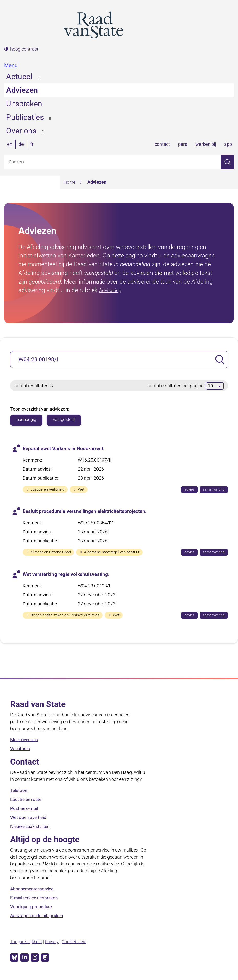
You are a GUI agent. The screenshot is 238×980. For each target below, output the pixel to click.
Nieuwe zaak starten (31, 827)
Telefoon (19, 791)
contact (162, 144)
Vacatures (21, 749)
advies (190, 490)
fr (32, 144)
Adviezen (22, 90)
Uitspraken (24, 104)
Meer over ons (25, 740)
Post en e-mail (25, 809)
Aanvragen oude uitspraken (38, 916)
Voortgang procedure (32, 907)
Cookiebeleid (78, 941)
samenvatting (215, 490)
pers (183, 144)
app (228, 144)
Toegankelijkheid (27, 941)
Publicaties (25, 117)
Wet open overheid (29, 818)
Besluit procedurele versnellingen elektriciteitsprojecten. (87, 511)
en (10, 144)
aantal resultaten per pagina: (177, 386)
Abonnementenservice (33, 889)
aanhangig (27, 420)
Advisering (113, 290)
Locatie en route (27, 800)
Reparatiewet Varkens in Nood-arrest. (66, 449)
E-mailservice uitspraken (35, 898)
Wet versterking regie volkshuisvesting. (68, 574)
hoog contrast (24, 49)
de (21, 144)
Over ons (21, 131)
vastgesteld (67, 420)
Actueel (19, 76)
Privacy (54, 941)
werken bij (206, 144)
